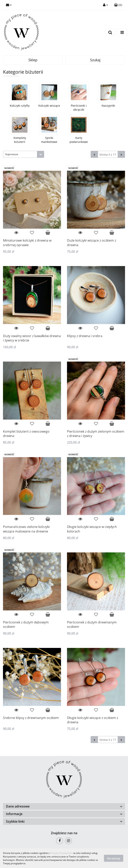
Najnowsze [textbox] (12, 154)
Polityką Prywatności (62, 853)
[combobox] (24, 154)
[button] (118, 5)
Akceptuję (114, 858)
